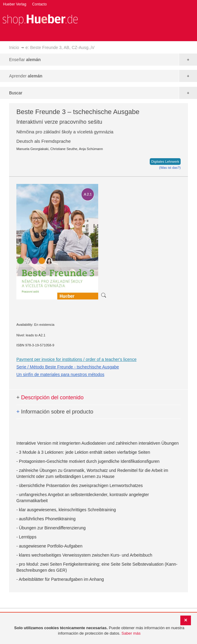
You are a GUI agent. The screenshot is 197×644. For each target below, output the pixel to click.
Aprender (26, 76)
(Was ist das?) (170, 168)
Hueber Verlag (15, 4)
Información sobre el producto (55, 412)
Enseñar (25, 60)
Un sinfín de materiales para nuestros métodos (60, 374)
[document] (99, 631)
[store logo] (40, 19)
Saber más (131, 633)
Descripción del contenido (50, 397)
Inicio (14, 47)
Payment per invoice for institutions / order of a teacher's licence (76, 359)
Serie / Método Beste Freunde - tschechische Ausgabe (68, 367)
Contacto (39, 4)
